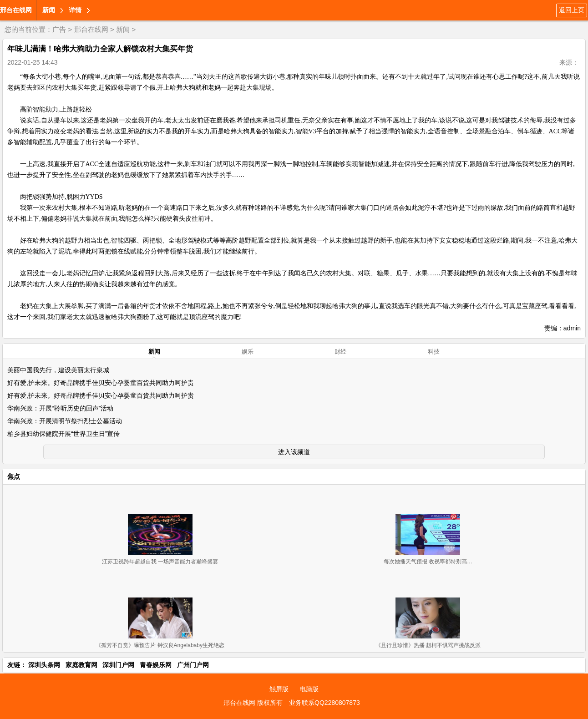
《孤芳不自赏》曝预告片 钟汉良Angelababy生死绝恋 (160, 645)
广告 (59, 29)
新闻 (49, 10)
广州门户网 (193, 665)
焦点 (14, 476)
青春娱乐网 (156, 665)
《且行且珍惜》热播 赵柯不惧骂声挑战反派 (428, 645)
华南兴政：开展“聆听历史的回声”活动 (60, 408)
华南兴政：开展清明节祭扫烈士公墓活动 (65, 421)
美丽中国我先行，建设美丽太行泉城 (58, 370)
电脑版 (309, 689)
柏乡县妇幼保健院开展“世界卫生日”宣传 (63, 434)
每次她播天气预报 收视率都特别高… (428, 562)
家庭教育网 (81, 665)
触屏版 (279, 689)
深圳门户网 (118, 665)
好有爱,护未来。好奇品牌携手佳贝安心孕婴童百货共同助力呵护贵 (101, 383)
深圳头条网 (44, 665)
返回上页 (572, 10)
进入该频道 (294, 452)
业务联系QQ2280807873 (324, 703)
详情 (75, 10)
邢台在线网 (16, 10)
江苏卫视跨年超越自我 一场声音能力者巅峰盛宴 (160, 562)
